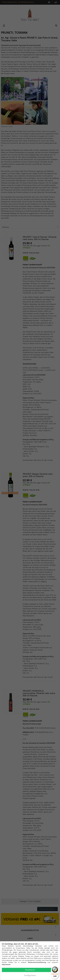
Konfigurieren (30, 975)
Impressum (6, 964)
